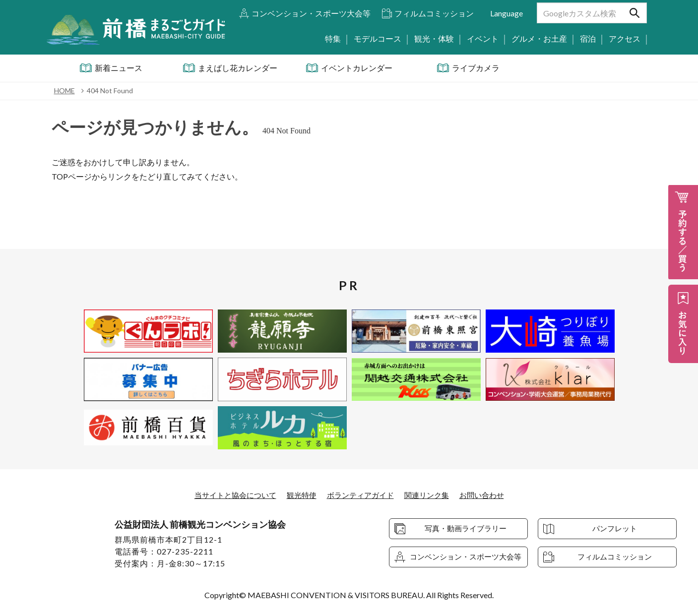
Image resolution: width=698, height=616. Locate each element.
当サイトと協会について (229, 495)
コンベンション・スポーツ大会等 (311, 13)
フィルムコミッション (434, 13)
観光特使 (299, 495)
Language (507, 13)
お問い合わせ (489, 495)
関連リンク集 (431, 495)
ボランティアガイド (361, 495)
